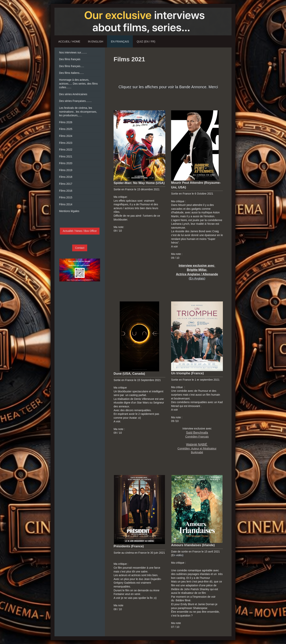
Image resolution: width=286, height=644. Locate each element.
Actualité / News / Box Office (80, 231)
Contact (80, 248)
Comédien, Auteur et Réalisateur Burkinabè (197, 448)
